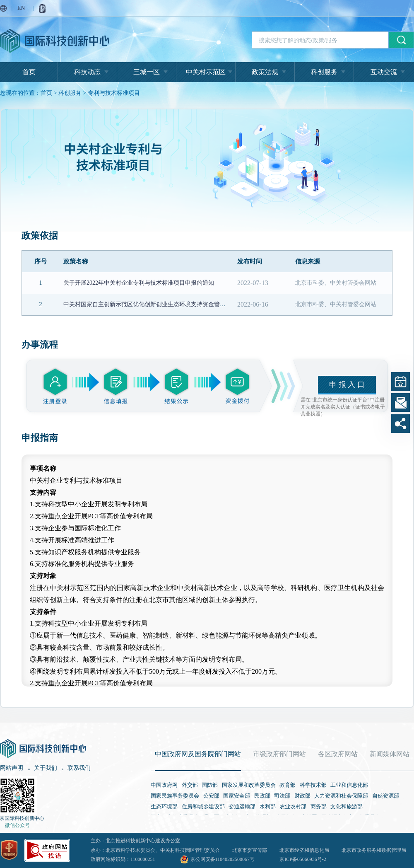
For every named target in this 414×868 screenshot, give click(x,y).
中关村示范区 (206, 72)
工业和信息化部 (349, 785)
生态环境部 (164, 806)
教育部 (288, 785)
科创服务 (324, 72)
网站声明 (12, 768)
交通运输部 (242, 806)
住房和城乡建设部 (203, 806)
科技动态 (87, 72)
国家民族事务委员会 (175, 796)
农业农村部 (293, 806)
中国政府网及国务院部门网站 (198, 754)
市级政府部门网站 (279, 754)
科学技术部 (313, 785)
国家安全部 (237, 796)
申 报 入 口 (347, 384)
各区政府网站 (338, 754)
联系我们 (79, 768)
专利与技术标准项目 (114, 93)
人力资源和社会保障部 (341, 796)
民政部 (262, 796)
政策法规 (265, 72)
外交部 (190, 785)
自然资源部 (386, 796)
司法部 (282, 796)
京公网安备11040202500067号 (223, 859)
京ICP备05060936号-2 (303, 859)
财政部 (302, 796)
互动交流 (384, 72)
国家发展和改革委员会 (249, 785)
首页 (29, 72)
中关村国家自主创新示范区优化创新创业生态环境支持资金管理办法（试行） (162, 304)
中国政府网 (164, 785)
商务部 (319, 806)
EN (21, 8)
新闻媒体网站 (390, 754)
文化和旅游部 (347, 806)
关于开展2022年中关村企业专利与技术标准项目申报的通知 (139, 283)
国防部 (210, 785)
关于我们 (46, 768)
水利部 (268, 806)
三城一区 (147, 72)
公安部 (211, 796)
